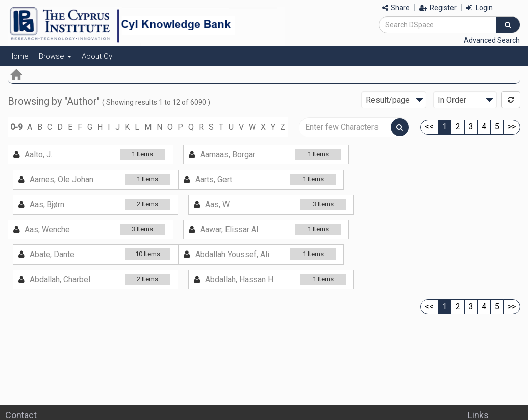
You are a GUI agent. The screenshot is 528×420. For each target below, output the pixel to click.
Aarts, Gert (214, 179)
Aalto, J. (39, 155)
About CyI (98, 56)
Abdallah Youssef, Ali (232, 254)
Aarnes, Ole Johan (61, 179)
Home (18, 56)
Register (438, 8)
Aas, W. (218, 204)
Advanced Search (492, 40)
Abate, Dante (52, 254)
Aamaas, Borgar (228, 155)
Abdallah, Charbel (60, 279)
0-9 (16, 127)
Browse (55, 56)
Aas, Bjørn (47, 204)
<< (429, 127)
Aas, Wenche (47, 230)
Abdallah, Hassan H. (240, 279)
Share (396, 8)
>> (512, 127)
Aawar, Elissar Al (229, 230)
